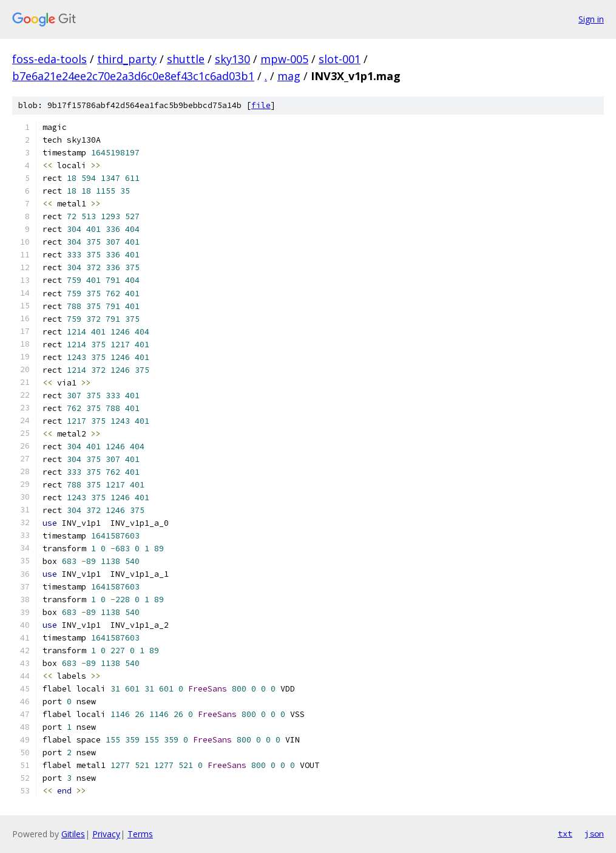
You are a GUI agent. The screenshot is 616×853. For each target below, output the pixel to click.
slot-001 (340, 59)
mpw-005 (284, 59)
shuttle (186, 59)
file (261, 105)
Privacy (106, 834)
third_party (127, 59)
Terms (140, 834)
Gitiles (73, 834)
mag (289, 76)
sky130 (232, 59)
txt (565, 834)
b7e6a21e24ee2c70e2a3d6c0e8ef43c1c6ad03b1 (133, 76)
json (594, 834)
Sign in (591, 19)
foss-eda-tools (49, 59)
